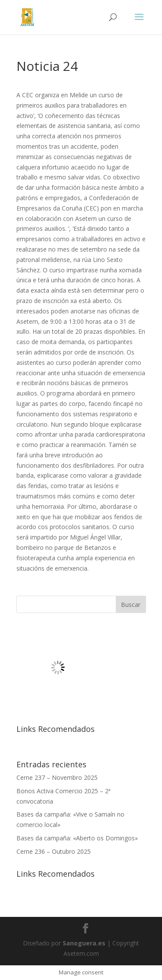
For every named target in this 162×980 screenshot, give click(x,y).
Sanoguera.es (84, 943)
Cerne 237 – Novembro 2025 (57, 777)
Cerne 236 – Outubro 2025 (54, 851)
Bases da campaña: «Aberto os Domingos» (77, 838)
